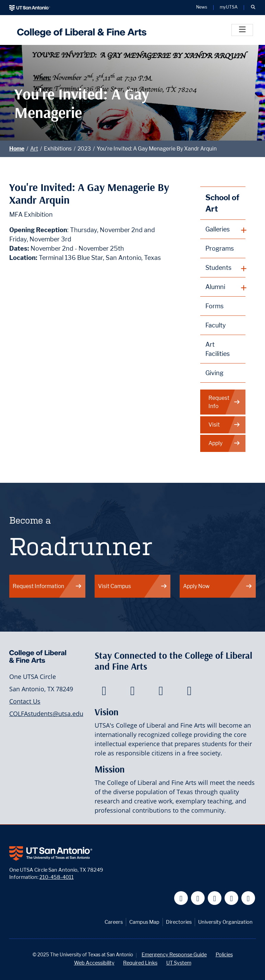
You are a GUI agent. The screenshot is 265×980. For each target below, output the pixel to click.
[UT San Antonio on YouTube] (215, 898)
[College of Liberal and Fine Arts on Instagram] (189, 693)
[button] (253, 8)
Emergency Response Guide (174, 954)
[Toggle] (242, 30)
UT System (179, 963)
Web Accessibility (94, 963)
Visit (224, 425)
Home (17, 149)
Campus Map (144, 922)
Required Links (140, 963)
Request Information (47, 586)
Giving (214, 373)
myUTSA (229, 7)
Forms (214, 306)
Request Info (224, 402)
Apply (224, 443)
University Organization (225, 922)
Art (34, 149)
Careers (114, 922)
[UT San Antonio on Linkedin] (232, 898)
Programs (220, 248)
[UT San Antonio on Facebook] (181, 898)
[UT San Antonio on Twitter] (198, 898)
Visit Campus (133, 586)
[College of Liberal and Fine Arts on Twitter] (132, 693)
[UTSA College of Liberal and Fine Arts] (80, 30)
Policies (224, 954)
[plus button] (223, 229)
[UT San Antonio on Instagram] (248, 898)
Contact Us (25, 701)
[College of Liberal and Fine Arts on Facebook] (104, 693)
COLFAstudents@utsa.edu (46, 714)
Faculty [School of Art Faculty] (216, 325)
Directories (179, 922)
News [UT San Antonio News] (202, 7)
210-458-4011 (57, 877)
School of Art (222, 203)
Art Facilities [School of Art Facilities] (218, 349)
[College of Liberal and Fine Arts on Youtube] (161, 693)
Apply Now (218, 586)
